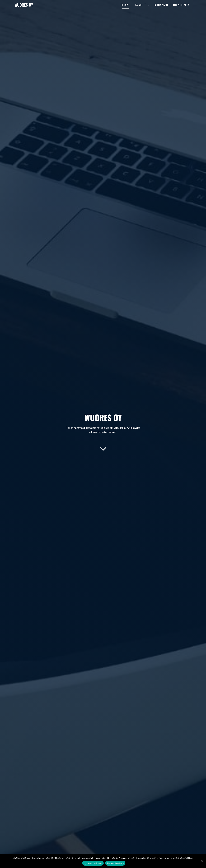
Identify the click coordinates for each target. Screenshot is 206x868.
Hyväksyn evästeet (93, 863)
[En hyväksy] (202, 861)
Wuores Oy (24, 5)
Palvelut (144, 5)
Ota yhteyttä (181, 5)
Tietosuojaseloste (115, 863)
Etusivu (126, 5)
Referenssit (161, 5)
